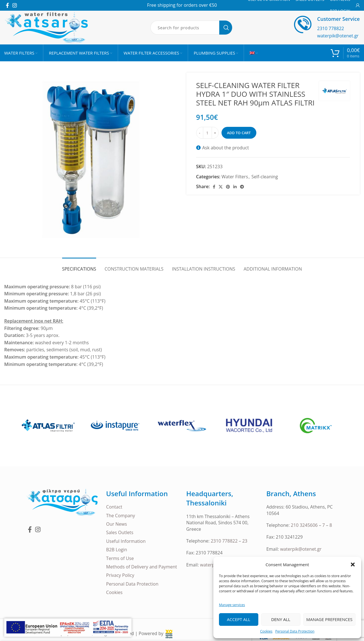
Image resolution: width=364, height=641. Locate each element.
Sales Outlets (120, 532)
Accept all (238, 619)
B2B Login (117, 550)
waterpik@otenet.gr (338, 36)
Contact (114, 507)
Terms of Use (120, 558)
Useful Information (126, 541)
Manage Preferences (329, 619)
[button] (353, 564)
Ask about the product (226, 148)
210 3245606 (304, 525)
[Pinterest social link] (228, 187)
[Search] (191, 28)
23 (245, 541)
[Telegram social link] (242, 187)
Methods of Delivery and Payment (142, 567)
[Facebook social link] (7, 5)
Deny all (281, 619)
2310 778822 (331, 28)
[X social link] (221, 187)
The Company (121, 516)
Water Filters (235, 177)
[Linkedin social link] (235, 187)
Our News (117, 524)
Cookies (266, 631)
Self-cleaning (265, 177)
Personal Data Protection (295, 631)
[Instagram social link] (15, 5)
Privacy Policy (120, 575)
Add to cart (239, 133)
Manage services (232, 605)
